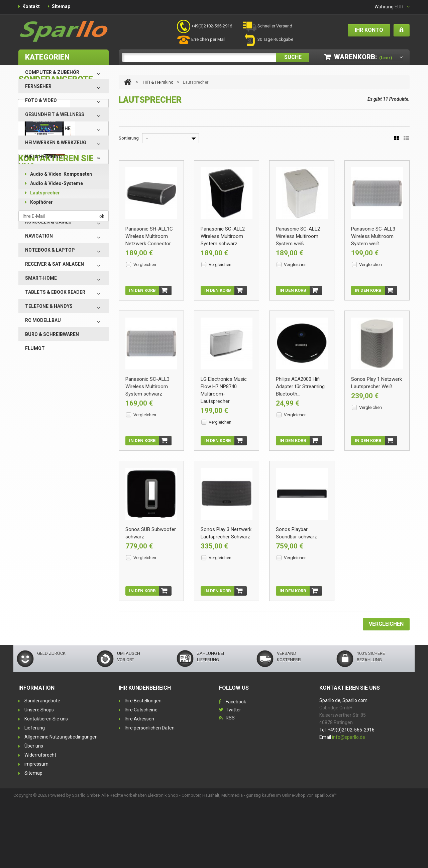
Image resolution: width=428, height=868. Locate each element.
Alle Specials (33, 497)
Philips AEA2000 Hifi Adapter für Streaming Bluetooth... (300, 392)
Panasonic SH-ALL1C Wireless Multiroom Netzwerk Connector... (149, 236)
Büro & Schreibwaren (52, 334)
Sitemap (61, 6)
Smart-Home (41, 278)
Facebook (236, 767)
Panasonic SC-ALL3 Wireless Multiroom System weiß (373, 236)
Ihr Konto (369, 30)
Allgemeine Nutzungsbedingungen (61, 802)
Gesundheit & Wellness (55, 114)
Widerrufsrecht (40, 820)
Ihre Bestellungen (143, 766)
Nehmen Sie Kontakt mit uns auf (72, 637)
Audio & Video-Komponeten (59, 174)
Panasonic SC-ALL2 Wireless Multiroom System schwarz (223, 236)
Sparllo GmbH (85, 860)
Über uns (34, 811)
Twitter (233, 775)
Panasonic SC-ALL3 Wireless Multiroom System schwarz (147, 392)
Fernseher (38, 86)
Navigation (39, 236)
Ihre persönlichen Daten (150, 793)
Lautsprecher (42, 193)
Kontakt (31, 6)
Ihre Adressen (139, 784)
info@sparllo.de (349, 802)
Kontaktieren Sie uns (46, 784)
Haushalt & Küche (48, 128)
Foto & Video (41, 100)
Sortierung (129, 138)
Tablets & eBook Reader (55, 292)
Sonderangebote (42, 766)
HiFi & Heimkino (43, 157)
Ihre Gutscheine (141, 775)
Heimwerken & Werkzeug (56, 143)
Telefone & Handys (49, 306)
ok (102, 690)
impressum (36, 829)
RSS (230, 783)
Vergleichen (145, 265)
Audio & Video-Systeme (54, 183)
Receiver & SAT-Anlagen (55, 264)
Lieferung (35, 793)
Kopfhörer (39, 202)
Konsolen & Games (48, 222)
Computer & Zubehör (52, 72)
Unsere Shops (39, 775)
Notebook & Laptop (50, 250)
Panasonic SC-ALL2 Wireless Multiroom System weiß (298, 236)
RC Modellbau (43, 320)
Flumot (35, 348)
